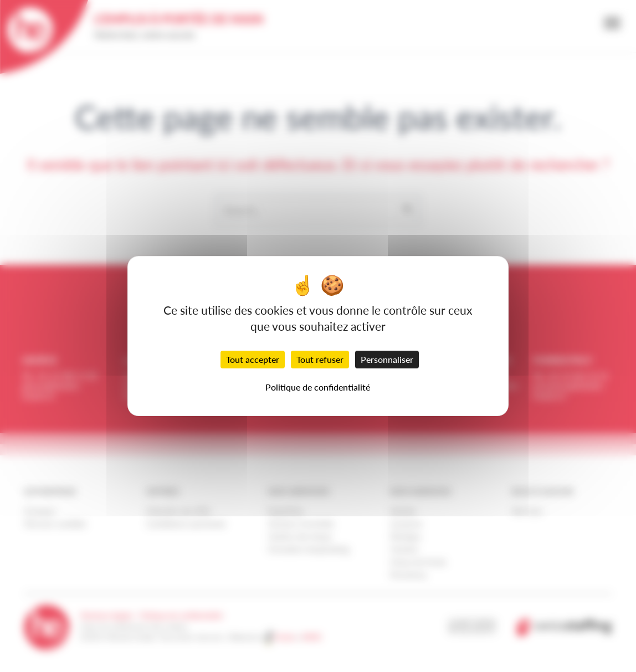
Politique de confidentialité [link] (318, 387)
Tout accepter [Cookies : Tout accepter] (253, 359)
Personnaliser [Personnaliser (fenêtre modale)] (387, 359)
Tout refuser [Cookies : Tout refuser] (320, 359)
